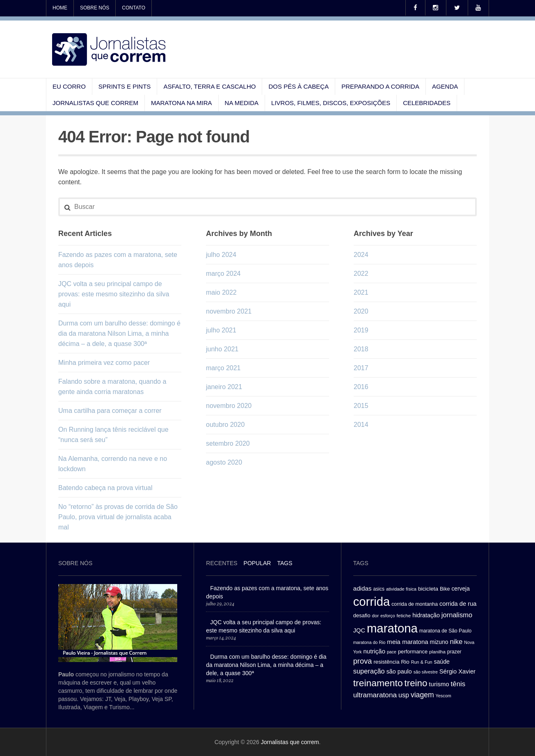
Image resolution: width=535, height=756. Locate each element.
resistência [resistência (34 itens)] (386, 662)
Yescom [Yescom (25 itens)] (444, 696)
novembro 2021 (229, 311)
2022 (361, 274)
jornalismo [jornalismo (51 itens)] (457, 615)
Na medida (242, 103)
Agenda (445, 86)
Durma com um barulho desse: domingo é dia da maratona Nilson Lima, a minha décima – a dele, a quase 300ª (119, 333)
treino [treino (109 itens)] (416, 683)
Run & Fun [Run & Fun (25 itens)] (422, 662)
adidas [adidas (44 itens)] (362, 588)
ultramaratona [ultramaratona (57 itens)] (375, 695)
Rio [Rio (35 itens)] (405, 662)
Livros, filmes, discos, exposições (331, 103)
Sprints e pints (125, 86)
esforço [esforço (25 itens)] (388, 616)
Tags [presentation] (285, 563)
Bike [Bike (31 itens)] (445, 589)
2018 (361, 349)
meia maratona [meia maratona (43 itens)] (407, 642)
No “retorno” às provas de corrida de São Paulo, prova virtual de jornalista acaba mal (118, 517)
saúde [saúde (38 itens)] (442, 662)
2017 (361, 368)
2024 (361, 255)
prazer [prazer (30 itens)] (454, 652)
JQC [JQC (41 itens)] (359, 630)
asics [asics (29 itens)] (379, 589)
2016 (361, 387)
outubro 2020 (225, 425)
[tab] (222, 564)
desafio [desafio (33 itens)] (362, 615)
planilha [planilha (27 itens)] (437, 652)
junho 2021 (222, 349)
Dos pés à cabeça (298, 86)
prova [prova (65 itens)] (363, 661)
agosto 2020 (224, 462)
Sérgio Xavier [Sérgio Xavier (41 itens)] (457, 671)
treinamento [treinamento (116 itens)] (378, 683)
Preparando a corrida (380, 86)
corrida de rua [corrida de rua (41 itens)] (458, 604)
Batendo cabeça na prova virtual (105, 488)
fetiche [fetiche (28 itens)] (404, 615)
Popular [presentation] (257, 563)
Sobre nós (95, 8)
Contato (134, 8)
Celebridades (427, 103)
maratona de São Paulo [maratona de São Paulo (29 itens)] (445, 631)
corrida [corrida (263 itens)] (372, 601)
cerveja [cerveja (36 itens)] (460, 589)
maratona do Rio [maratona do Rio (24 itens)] (369, 642)
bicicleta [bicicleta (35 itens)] (428, 589)
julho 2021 (221, 330)
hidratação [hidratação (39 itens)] (426, 615)
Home (60, 8)
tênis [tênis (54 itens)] (458, 684)
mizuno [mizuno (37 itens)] (439, 642)
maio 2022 (221, 292)
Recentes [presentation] (222, 563)
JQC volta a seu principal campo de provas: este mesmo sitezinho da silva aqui (114, 294)
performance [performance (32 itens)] (413, 652)
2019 (361, 330)
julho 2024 (221, 255)
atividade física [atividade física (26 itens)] (401, 589)
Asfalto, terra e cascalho (209, 86)
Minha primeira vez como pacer (104, 363)
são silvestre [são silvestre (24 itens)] (426, 672)
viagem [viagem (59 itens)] (422, 695)
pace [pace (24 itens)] (392, 652)
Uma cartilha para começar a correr (110, 411)
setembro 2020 (228, 443)
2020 (361, 311)
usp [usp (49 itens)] (404, 695)
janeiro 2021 (224, 387)
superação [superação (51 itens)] (369, 671)
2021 (361, 292)
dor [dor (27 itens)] (376, 616)
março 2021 (223, 368)
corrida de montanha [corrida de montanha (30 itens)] (415, 604)
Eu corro (69, 86)
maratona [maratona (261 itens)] (392, 628)
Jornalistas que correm (95, 103)
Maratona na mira (182, 103)
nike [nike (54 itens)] (456, 642)
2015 (361, 406)
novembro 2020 (229, 406)
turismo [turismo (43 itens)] (439, 684)
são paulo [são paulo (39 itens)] (399, 671)
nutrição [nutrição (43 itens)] (374, 651)
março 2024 (223, 274)
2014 (361, 425)
